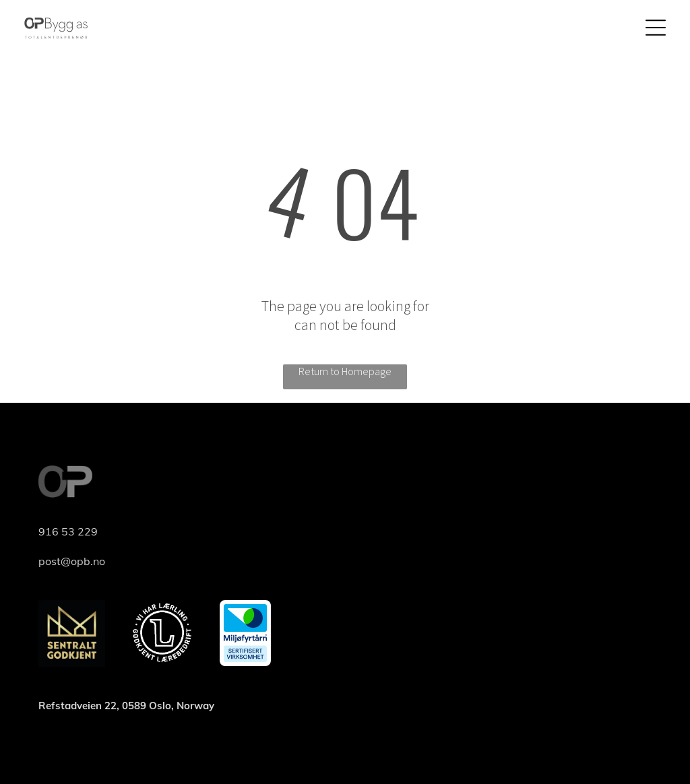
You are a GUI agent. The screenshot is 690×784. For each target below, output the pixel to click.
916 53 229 (68, 531)
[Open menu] (656, 28)
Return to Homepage (345, 371)
